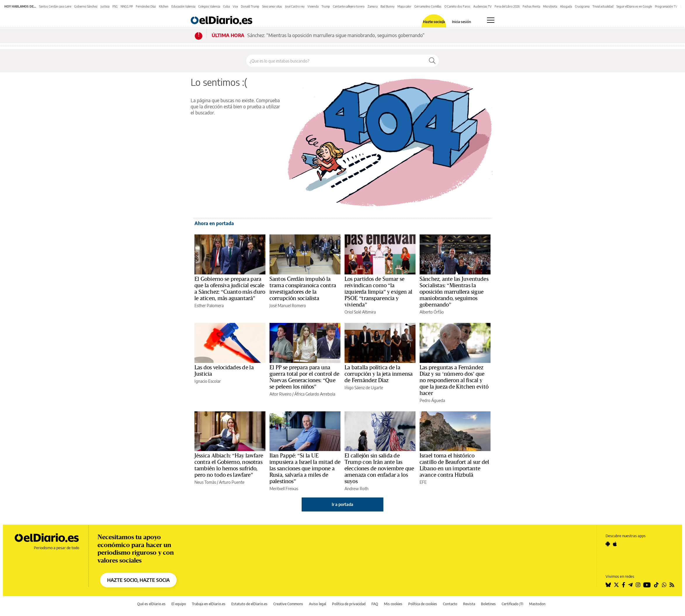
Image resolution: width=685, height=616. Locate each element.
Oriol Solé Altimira (360, 312)
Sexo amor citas (272, 6)
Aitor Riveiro (280, 394)
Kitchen (164, 6)
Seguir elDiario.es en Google (634, 6)
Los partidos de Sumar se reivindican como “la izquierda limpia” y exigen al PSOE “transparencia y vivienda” (378, 292)
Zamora (373, 6)
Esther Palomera (209, 306)
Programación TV (666, 6)
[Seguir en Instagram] (638, 585)
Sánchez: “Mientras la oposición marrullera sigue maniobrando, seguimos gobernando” (336, 35)
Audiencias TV (483, 6)
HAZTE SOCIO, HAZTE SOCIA (138, 580)
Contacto (450, 604)
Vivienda (313, 6)
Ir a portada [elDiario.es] (342, 504)
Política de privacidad (349, 604)
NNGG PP (127, 6)
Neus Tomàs (205, 482)
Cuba (226, 6)
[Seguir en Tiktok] (656, 585)
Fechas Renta (531, 6)
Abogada (566, 6)
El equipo (179, 604)
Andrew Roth (357, 489)
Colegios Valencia (209, 6)
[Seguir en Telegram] (630, 585)
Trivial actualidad (603, 6)
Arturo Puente (232, 482)
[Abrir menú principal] (491, 20)
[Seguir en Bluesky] (608, 585)
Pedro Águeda (432, 400)
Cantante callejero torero (349, 6)
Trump (326, 6)
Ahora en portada (214, 223)
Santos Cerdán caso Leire (55, 6)
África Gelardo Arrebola (315, 394)
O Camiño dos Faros (457, 6)
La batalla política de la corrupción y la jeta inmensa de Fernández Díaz (379, 374)
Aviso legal (318, 604)
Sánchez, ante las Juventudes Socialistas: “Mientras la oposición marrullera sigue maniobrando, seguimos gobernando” (454, 292)
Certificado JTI (512, 604)
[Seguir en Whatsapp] (664, 585)
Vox (235, 6)
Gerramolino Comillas (428, 6)
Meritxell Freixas (284, 489)
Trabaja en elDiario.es (209, 604)
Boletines (488, 604)
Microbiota (550, 6)
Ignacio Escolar (208, 381)
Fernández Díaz (146, 6)
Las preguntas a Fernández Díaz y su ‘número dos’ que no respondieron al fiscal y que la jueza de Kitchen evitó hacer (454, 380)
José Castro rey (295, 6)
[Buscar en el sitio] (336, 61)
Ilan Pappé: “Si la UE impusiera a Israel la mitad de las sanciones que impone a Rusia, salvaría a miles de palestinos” (305, 469)
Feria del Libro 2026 (507, 6)
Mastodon (537, 604)
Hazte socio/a (434, 22)
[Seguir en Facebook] (624, 585)
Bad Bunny (387, 6)
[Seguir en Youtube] (647, 585)
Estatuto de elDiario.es (249, 604)
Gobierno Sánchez (86, 6)
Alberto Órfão (432, 312)
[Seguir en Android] (608, 544)
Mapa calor (404, 6)
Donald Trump (250, 6)
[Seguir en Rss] (672, 585)
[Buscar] (432, 61)
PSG (115, 6)
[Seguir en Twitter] (616, 585)
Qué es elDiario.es (151, 604)
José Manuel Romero (288, 306)
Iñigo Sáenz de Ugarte (364, 388)
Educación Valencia (183, 6)
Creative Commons (288, 604)
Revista (469, 604)
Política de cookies (423, 604)
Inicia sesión (461, 22)
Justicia (105, 6)
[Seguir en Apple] (615, 544)
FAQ (375, 604)
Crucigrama (582, 6)
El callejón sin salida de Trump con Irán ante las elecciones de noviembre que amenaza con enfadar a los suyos (379, 469)
